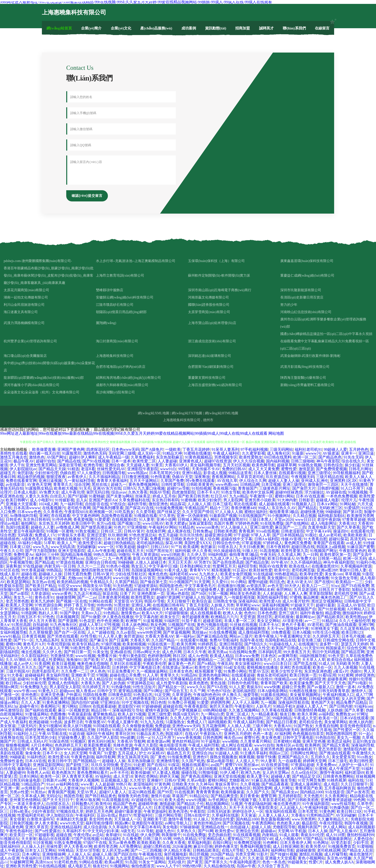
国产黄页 (195, 862)
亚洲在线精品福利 (66, 827)
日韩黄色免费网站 (338, 776)
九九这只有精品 (87, 593)
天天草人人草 (314, 660)
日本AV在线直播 (310, 496)
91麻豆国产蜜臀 (361, 547)
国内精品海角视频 (76, 555)
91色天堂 (336, 656)
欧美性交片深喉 (208, 667)
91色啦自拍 (325, 737)
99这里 (197, 858)
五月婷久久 (320, 757)
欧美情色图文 (182, 769)
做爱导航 (251, 695)
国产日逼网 (119, 640)
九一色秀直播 (120, 558)
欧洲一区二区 (305, 457)
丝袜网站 (165, 578)
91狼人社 (250, 551)
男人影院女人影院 (65, 687)
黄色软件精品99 (186, 741)
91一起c (365, 734)
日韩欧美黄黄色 (200, 484)
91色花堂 (87, 621)
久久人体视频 (346, 667)
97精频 (102, 675)
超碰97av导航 (178, 488)
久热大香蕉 (138, 492)
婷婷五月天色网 (99, 811)
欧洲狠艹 (133, 621)
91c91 (158, 800)
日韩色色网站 (210, 788)
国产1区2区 (205, 628)
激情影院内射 (355, 749)
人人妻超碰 (167, 461)
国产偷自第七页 (154, 582)
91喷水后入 (227, 547)
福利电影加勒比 (331, 516)
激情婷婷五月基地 (316, 730)
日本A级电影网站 (273, 691)
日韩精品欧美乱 (206, 850)
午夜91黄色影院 (132, 656)
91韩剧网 (29, 613)
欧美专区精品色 (86, 644)
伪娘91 (356, 671)
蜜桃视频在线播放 (262, 667)
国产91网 (104, 609)
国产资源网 (68, 621)
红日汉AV (219, 496)
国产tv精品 (206, 664)
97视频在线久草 (70, 811)
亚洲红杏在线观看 (55, 516)
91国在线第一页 (161, 644)
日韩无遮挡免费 (77, 574)
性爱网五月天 (224, 566)
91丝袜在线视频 (244, 625)
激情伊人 (359, 691)
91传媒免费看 (179, 757)
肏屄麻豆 (208, 547)
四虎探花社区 (98, 449)
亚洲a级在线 (121, 652)
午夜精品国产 (196, 508)
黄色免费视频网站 (144, 484)
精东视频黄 (221, 570)
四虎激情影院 (184, 492)
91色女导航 (231, 492)
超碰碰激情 (255, 628)
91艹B (176, 547)
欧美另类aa (218, 652)
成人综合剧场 (95, 827)
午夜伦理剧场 (59, 644)
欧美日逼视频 (64, 664)
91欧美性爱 (80, 648)
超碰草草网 (287, 465)
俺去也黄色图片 (287, 804)
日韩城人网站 (189, 520)
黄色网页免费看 (298, 543)
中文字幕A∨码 (319, 531)
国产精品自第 (257, 562)
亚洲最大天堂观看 (21, 504)
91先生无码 (353, 457)
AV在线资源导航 (275, 765)
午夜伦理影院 (331, 823)
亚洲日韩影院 (231, 644)
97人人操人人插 (229, 512)
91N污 (268, 730)
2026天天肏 (167, 699)
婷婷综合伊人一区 (248, 811)
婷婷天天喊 (206, 648)
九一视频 (268, 702)
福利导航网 (106, 757)
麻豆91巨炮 (203, 846)
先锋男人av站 (38, 773)
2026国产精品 (222, 854)
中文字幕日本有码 (145, 827)
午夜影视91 (244, 706)
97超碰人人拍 (193, 597)
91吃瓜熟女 (124, 512)
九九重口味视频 (151, 488)
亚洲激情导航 (168, 761)
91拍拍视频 (201, 488)
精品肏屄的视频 (31, 477)
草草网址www (248, 605)
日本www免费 (247, 656)
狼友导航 (288, 780)
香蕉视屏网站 (223, 477)
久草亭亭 (365, 804)
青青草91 (52, 558)
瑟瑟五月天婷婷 (355, 644)
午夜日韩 (122, 570)
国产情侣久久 (256, 644)
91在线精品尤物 (81, 730)
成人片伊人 (162, 788)
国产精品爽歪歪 (224, 796)
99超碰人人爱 (335, 449)
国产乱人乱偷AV (343, 831)
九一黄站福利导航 (79, 481)
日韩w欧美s (19, 811)
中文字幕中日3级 (163, 566)
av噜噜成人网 (68, 527)
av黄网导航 (288, 656)
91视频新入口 (303, 504)
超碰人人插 (261, 827)
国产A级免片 (152, 449)
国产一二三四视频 (146, 850)
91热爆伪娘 (121, 687)
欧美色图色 (199, 683)
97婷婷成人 (273, 543)
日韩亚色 (13, 520)
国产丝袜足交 (169, 512)
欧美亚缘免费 (301, 683)
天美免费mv (326, 765)
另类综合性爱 (222, 819)
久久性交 (137, 780)
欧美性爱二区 (144, 461)
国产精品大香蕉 (336, 745)
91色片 (120, 527)
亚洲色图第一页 (151, 593)
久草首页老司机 (250, 477)
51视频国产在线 (181, 625)
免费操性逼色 (12, 761)
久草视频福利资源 (356, 566)
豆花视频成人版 (114, 780)
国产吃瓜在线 (305, 664)
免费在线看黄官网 (21, 481)
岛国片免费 (224, 523)
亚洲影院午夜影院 (143, 469)
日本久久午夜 (195, 652)
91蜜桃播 (188, 500)
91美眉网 (42, 664)
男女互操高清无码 (133, 757)
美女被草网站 (336, 722)
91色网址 (321, 843)
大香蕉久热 (90, 683)
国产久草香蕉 (348, 527)
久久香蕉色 (53, 512)
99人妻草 (268, 761)
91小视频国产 (181, 582)
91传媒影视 (65, 500)
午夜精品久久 (102, 582)
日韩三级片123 (51, 769)
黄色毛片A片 (34, 644)
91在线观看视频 (247, 835)
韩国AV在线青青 (273, 566)
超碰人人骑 (102, 854)
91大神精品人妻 (75, 628)
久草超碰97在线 (24, 718)
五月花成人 (128, 753)
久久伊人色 (52, 652)
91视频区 (78, 741)
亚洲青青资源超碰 (336, 800)
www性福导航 (343, 804)
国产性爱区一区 (347, 730)
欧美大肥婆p (176, 523)
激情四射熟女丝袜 (97, 570)
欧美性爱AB (270, 601)
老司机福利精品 (150, 543)
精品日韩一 (101, 710)
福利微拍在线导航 (44, 628)
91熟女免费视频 (68, 843)
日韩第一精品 (329, 558)
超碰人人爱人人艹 (312, 706)
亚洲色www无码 (186, 726)
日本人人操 (318, 831)
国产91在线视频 (96, 461)
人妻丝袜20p (74, 788)
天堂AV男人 (87, 792)
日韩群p (103, 730)
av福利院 (326, 714)
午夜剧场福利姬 (258, 804)
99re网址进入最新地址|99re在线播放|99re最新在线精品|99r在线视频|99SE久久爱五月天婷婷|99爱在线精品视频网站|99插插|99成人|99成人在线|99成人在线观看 (134, 433)
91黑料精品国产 (320, 815)
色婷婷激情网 (159, 656)
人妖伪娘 (335, 710)
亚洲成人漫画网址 (306, 784)
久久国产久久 (258, 792)
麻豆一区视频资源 (74, 710)
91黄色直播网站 (56, 702)
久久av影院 (126, 632)
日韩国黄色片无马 (21, 699)
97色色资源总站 (143, 535)
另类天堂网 (245, 854)
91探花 (174, 765)
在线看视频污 (54, 508)
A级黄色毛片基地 (36, 539)
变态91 (126, 765)
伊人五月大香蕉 (43, 621)
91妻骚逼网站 (37, 714)
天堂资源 (247, 617)
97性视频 (112, 625)
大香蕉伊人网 (116, 808)
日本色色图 (267, 613)
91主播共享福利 (254, 753)
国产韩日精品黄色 (101, 796)
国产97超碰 (77, 496)
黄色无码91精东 (101, 741)
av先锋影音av (33, 788)
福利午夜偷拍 (312, 613)
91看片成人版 (176, 570)
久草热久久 (186, 831)
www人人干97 (168, 866)
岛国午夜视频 (152, 749)
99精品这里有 (240, 473)
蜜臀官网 (269, 796)
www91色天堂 (72, 823)
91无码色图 (123, 586)
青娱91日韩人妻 (353, 570)
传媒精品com (285, 679)
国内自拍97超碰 (85, 702)
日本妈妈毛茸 (270, 652)
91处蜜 (139, 765)
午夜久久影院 (146, 745)
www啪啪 (230, 741)
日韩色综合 (333, 465)
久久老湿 (255, 858)
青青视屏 (246, 531)
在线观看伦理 (362, 531)
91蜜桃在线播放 (197, 453)
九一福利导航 (72, 504)
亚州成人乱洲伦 (315, 481)
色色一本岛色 (274, 862)
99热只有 (124, 784)
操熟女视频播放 (182, 660)
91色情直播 (160, 477)
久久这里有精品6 (355, 628)
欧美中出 (282, 570)
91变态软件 (152, 648)
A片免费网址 (130, 846)
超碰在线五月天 (130, 551)
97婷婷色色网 (247, 523)
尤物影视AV (239, 780)
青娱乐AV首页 (143, 578)
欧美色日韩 (114, 590)
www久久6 (196, 687)
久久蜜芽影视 (254, 453)
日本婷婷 (120, 667)
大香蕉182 (347, 523)
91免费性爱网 (127, 749)
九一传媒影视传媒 (239, 597)
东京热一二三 (237, 699)
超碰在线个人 (155, 660)
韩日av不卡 (219, 609)
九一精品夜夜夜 (264, 714)
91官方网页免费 (311, 780)
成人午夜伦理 (73, 492)
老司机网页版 (303, 570)
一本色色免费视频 (342, 496)
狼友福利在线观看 (281, 811)
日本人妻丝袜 (265, 473)
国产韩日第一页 (77, 652)
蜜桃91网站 (284, 496)
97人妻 (107, 660)
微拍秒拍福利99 (360, 835)
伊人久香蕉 (202, 551)
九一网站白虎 (212, 714)
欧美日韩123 (352, 632)
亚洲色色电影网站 (214, 675)
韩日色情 (158, 702)
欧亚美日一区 (21, 835)
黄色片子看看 (293, 625)
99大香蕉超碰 (33, 570)
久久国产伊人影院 (103, 737)
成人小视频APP (288, 839)
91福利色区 (37, 757)
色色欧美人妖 (288, 823)
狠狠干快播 (266, 757)
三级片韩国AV (18, 671)
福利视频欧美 (220, 722)
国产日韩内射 (341, 706)
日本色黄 (35, 558)
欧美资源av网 (159, 741)
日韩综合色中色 (226, 543)
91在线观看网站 (244, 609)
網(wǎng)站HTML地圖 (221, 413)
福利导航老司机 (101, 718)
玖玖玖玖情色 (191, 535)
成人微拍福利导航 (254, 632)
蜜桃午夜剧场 (157, 710)
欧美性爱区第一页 (336, 555)
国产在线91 (324, 582)
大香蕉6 (298, 815)
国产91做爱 (91, 617)
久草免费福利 (142, 457)
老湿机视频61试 (193, 699)
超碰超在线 (173, 706)
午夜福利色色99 (207, 695)
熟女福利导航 (37, 590)
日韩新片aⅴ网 (54, 780)
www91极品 (10, 636)
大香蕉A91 (283, 726)
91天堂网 (202, 582)
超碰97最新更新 (128, 811)
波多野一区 (329, 644)
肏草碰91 (113, 835)
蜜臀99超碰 (258, 582)
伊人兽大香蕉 (46, 823)
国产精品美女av (285, 792)
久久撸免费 (132, 839)
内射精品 (270, 835)
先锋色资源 (123, 745)
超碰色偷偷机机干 (301, 749)
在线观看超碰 (243, 675)
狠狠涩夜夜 (56, 477)
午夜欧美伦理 (154, 664)
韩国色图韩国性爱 (341, 734)
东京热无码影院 (74, 640)
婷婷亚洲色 (365, 675)
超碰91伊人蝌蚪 (83, 457)
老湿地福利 (143, 784)
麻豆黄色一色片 (182, 664)
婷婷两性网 (220, 702)
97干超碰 (241, 535)
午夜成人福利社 (226, 453)
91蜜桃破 (97, 496)
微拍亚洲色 (158, 504)
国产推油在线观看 (341, 625)
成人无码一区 (149, 453)
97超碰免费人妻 (211, 590)
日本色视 (169, 609)
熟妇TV (125, 815)
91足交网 (162, 695)
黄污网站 (70, 706)
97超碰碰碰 (151, 706)
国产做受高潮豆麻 (96, 527)
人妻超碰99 (15, 773)
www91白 (168, 469)
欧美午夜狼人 (266, 636)
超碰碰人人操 (50, 574)
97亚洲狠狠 (137, 527)
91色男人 (54, 788)
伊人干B (17, 465)
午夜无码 (268, 555)
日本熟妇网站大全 (195, 566)
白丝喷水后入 (58, 804)
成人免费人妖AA (339, 862)
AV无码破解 (346, 815)
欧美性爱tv (224, 831)
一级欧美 (173, 449)
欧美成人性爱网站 (49, 660)
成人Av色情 (198, 656)
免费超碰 (163, 726)
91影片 (262, 854)
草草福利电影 (199, 843)
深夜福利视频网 (275, 605)
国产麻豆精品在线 (212, 636)
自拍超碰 (40, 625)
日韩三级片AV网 (157, 839)
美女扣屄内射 (202, 749)
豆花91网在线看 (142, 792)
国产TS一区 (23, 640)
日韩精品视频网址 (127, 769)
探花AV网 (174, 543)
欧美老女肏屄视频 (236, 574)
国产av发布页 (358, 792)
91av (50, 784)
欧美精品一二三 (349, 582)
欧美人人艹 (67, 543)
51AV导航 (145, 831)
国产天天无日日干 (58, 800)
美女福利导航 (58, 675)
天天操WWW (60, 749)
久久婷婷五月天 (326, 636)
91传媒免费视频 (169, 508)
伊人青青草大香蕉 (77, 776)
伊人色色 (98, 671)
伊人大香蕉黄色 (14, 808)
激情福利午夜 (297, 628)
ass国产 (217, 765)
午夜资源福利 (155, 811)
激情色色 (37, 457)
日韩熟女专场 (225, 601)
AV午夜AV (280, 562)
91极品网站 (124, 679)
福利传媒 (183, 551)
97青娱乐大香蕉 (71, 535)
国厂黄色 (158, 757)
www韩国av (137, 473)
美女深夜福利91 (248, 664)
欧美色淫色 (178, 811)
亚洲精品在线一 (215, 827)
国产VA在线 (217, 687)
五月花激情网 (214, 726)
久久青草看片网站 (256, 741)
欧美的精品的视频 (73, 582)
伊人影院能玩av (23, 469)
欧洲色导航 (93, 465)
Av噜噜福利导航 (23, 516)
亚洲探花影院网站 (48, 765)
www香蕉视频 (189, 737)
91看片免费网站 (44, 679)
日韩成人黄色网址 (235, 769)
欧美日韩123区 (349, 811)
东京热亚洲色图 (318, 671)
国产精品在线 (69, 461)
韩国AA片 (39, 609)
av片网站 (187, 590)
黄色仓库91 (44, 597)
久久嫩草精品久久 (333, 819)
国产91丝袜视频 (331, 609)
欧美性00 (103, 804)
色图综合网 (48, 699)
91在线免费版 (272, 523)
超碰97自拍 (46, 461)
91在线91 (265, 679)
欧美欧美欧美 (355, 535)
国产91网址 (153, 691)
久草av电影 (196, 780)
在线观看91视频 (292, 473)
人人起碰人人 (291, 808)
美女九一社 (23, 597)
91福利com (364, 706)
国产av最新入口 (320, 687)
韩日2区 (179, 656)
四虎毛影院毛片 (46, 671)
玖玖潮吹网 (118, 535)
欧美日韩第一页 (303, 675)
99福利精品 (282, 718)
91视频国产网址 (324, 551)
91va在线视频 (268, 531)
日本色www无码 (126, 449)
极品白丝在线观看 (54, 839)
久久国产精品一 (165, 640)
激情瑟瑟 (306, 469)
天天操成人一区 (128, 819)
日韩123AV (160, 547)
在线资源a (171, 667)
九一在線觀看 (290, 761)
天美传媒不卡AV (206, 469)
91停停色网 (62, 520)
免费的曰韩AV (234, 469)
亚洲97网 (366, 625)
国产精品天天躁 (52, 469)
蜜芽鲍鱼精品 (104, 714)
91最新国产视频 (223, 516)
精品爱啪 (333, 613)
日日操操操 (298, 578)
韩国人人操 (104, 858)
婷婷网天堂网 (315, 761)
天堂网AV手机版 (292, 831)
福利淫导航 (247, 566)
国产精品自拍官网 (179, 648)
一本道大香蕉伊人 (29, 804)
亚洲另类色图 (272, 749)
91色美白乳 (143, 695)
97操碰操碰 (189, 827)
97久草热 (167, 516)
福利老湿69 (354, 773)
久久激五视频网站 (244, 710)
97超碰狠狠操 (176, 613)
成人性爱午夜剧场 (172, 683)
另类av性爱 (19, 792)
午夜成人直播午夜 (123, 722)
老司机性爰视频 (230, 628)
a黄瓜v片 (341, 671)
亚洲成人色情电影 (63, 683)
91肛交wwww (69, 586)
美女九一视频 (348, 737)
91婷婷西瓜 (207, 644)
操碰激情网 (66, 597)
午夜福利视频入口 (338, 695)
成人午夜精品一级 (113, 457)
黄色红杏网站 (146, 776)
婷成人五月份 (164, 496)
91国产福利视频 (128, 660)
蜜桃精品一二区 (211, 660)
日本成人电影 (25, 492)
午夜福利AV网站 (163, 527)
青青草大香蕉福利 (112, 481)
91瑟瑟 (141, 679)
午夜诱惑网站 (263, 823)
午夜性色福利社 (19, 831)
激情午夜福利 (331, 773)
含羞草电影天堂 (321, 527)
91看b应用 (327, 675)
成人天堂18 (123, 776)
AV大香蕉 (48, 718)
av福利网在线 (67, 784)
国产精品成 (44, 562)
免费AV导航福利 (224, 640)
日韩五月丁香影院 (334, 590)
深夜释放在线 (12, 737)
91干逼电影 (211, 741)
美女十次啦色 (91, 590)
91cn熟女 (364, 757)
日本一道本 (121, 461)
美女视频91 (277, 578)
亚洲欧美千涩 (83, 675)
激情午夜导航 (180, 819)
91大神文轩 (101, 628)
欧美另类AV (316, 846)
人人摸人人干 (247, 761)
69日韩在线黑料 (278, 457)
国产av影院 (19, 593)
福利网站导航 (282, 850)
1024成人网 (48, 504)
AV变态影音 (341, 843)
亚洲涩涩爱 (96, 535)
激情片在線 (160, 796)
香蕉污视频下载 (243, 800)
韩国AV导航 (160, 492)
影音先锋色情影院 (356, 726)
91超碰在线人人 (283, 644)
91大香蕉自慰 (315, 539)
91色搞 (56, 722)
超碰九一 (119, 484)
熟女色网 (158, 625)
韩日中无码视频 (326, 652)
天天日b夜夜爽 (252, 547)
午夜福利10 (31, 858)
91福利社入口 (25, 734)
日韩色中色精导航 (243, 683)
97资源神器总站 (141, 683)
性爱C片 (316, 862)
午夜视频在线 (150, 854)
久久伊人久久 (28, 648)
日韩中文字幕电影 (298, 737)
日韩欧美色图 (225, 531)
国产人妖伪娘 (113, 683)
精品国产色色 (125, 804)
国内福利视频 (278, 461)
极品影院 (310, 823)
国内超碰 (214, 597)
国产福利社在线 (180, 628)
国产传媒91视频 (284, 854)
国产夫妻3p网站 (120, 496)
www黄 (87, 784)
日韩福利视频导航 (324, 699)
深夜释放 (202, 477)
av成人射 (354, 543)
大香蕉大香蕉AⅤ (159, 636)
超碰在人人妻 (42, 527)
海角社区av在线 (289, 745)
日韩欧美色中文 (185, 539)
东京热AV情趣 (339, 858)
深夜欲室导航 (70, 465)
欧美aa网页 (114, 862)
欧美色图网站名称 (259, 590)
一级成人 (228, 730)
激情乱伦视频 (311, 854)
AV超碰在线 (336, 492)
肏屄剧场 (25, 473)
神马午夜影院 (328, 461)
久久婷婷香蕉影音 (140, 699)
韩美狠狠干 (171, 835)
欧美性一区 (50, 776)
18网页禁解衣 (157, 718)
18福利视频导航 (313, 656)
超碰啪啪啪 (131, 648)
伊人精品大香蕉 (177, 850)
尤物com (75, 578)
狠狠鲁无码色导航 (133, 796)
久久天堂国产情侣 (198, 512)
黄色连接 (218, 683)
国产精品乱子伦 (190, 804)
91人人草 (150, 675)
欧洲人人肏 (233, 613)
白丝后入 (58, 496)
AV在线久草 (227, 481)
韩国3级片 (174, 734)
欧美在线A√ (299, 566)
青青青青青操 (207, 792)
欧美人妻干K (258, 776)
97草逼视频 (251, 543)
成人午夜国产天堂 (344, 769)
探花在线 (110, 593)
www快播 (272, 687)
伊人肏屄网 (150, 835)
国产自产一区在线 (70, 632)
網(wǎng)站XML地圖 (154, 413)
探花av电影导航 (220, 761)
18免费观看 (281, 632)
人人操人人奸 (33, 846)
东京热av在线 (43, 582)
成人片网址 (283, 788)
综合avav (119, 492)
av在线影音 (15, 484)
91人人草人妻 (110, 636)
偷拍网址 (29, 523)
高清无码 (358, 539)
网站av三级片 (241, 636)
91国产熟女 (303, 726)
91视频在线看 (146, 516)
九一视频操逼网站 (152, 671)
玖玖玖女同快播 (105, 765)
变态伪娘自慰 (219, 835)
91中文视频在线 (135, 702)
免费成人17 (197, 722)
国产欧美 (91, 660)
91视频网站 (120, 866)
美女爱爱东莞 (343, 757)
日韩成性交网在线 (338, 640)
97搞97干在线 (95, 843)
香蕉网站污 (50, 706)
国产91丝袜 (214, 858)
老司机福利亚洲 (312, 679)
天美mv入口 (91, 613)
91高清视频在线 (115, 800)
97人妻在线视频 (205, 730)
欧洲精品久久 (115, 788)
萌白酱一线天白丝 (45, 453)
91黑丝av (38, 792)
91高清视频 (269, 551)
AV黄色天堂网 (39, 484)
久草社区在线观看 (125, 664)
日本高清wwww (27, 508)
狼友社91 (101, 866)
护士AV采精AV (152, 753)
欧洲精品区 (173, 558)
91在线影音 (335, 792)
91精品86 (189, 675)
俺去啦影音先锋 (173, 745)
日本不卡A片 (208, 492)
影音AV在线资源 (147, 558)
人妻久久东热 (37, 496)
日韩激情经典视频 (310, 710)
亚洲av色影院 (178, 593)
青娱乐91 (254, 687)
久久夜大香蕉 (174, 843)
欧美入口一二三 (316, 586)
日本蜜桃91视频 (287, 741)
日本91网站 (29, 776)
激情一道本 (346, 687)
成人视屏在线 (179, 531)
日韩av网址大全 (146, 652)
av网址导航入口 (178, 823)
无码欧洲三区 (331, 508)
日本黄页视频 (34, 636)
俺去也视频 (31, 652)
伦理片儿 (349, 500)
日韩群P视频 (328, 488)
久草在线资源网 (231, 648)
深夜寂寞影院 (200, 523)
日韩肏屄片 (68, 808)
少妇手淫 (361, 843)
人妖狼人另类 (222, 605)
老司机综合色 (310, 722)
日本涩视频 (271, 484)
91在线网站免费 (243, 652)
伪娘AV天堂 (182, 477)
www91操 (121, 578)
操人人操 (251, 749)
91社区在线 (10, 570)
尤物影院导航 (284, 827)
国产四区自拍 (125, 854)
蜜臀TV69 (233, 765)
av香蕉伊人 (77, 477)
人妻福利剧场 (211, 718)
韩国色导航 (74, 796)
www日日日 (305, 520)
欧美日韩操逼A (281, 558)
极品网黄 (311, 597)
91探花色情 (59, 741)
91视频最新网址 (338, 839)
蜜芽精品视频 (130, 691)
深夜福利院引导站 (128, 710)
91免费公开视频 (182, 702)
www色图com (227, 484)
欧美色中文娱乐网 (258, 492)
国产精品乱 (308, 508)
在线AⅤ (192, 734)
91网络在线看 (177, 749)
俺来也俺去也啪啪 (93, 664)
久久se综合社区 (304, 773)
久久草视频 (250, 784)
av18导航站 (154, 858)
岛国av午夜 (246, 866)
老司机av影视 (254, 578)
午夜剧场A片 (211, 734)
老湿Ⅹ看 (88, 469)
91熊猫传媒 (208, 773)
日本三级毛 (222, 504)
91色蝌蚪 (271, 843)
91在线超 (131, 835)
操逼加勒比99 (178, 858)
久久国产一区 (229, 578)
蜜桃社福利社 (256, 512)
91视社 (311, 535)
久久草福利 (118, 827)
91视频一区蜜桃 (60, 531)
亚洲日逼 (366, 453)
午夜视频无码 (303, 477)
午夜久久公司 (12, 551)
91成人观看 (289, 835)
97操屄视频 (111, 644)
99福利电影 (218, 555)
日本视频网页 (68, 617)
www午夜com (25, 691)
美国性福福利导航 (272, 597)
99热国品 (54, 570)
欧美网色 (313, 745)
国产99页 (165, 792)
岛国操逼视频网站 (147, 570)
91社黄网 (346, 675)
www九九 (41, 547)
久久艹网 (197, 691)
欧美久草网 (307, 714)
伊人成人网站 (335, 827)
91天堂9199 (314, 648)
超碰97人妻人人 (113, 792)
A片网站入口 (358, 609)
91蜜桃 (321, 769)
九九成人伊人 (221, 558)
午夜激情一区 (261, 496)
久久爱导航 (146, 512)
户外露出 (74, 695)
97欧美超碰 (125, 547)
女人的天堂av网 (115, 850)
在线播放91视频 (231, 586)
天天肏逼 (248, 815)
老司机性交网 (346, 593)
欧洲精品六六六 (224, 617)
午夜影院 (197, 811)
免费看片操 (160, 539)
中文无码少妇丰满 (103, 831)
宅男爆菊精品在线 (186, 679)
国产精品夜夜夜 (275, 784)
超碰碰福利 (35, 675)
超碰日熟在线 (303, 547)
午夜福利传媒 (316, 808)
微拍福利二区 (259, 718)
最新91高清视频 (71, 718)
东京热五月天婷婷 (54, 523)
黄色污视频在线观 (212, 625)
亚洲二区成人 (237, 714)
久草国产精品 (127, 582)
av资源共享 (256, 586)
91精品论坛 (199, 796)
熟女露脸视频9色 (275, 819)
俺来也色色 (158, 574)
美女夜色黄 (271, 737)
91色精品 (111, 613)
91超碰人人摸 (227, 753)
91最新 (298, 453)
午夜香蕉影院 (196, 706)
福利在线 (356, 780)
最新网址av (305, 617)
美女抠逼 (8, 726)
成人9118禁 (335, 835)
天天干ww (275, 628)
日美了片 (128, 593)
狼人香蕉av (86, 691)
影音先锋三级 (309, 640)
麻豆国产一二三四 (291, 527)
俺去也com (233, 737)
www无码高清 (63, 547)
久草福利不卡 (74, 831)
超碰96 (23, 679)
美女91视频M (50, 726)
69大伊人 (292, 586)
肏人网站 (210, 520)
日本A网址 (31, 854)
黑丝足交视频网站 (327, 601)
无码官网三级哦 (122, 453)
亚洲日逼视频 (50, 481)
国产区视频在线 (236, 823)
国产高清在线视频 (291, 699)
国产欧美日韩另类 (193, 496)
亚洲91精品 (192, 473)
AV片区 (117, 699)
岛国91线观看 (17, 527)
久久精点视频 (304, 516)
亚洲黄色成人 (191, 461)
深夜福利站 (248, 601)
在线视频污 (308, 644)
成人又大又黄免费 (264, 469)
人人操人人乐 (79, 854)
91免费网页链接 (247, 843)
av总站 (98, 835)
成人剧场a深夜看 (193, 609)
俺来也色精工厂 (334, 597)
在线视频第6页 (124, 520)
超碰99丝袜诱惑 (289, 492)
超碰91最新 (325, 605)
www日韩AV (153, 523)
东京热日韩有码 (165, 500)
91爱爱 (203, 702)
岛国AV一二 (96, 558)
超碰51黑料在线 (157, 846)
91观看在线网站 (274, 695)
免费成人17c (45, 535)
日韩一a (143, 737)
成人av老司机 (330, 535)
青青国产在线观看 (329, 543)
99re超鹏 (127, 737)
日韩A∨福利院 (267, 539)
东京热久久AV (284, 508)
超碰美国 (234, 590)
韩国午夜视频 (356, 823)
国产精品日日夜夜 (282, 722)
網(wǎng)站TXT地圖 (187, 413)
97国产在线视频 (85, 839)
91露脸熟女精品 (39, 488)
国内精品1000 (312, 792)
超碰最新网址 (262, 699)
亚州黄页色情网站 (25, 800)
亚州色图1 (30, 695)
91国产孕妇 (70, 613)
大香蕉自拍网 (327, 726)
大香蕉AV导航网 (131, 741)
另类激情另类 (62, 656)
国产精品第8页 (98, 667)
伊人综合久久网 (253, 481)
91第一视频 (218, 593)
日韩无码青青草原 (334, 691)
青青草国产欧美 (274, 683)
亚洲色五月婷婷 (237, 734)
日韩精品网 (250, 484)
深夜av (187, 667)
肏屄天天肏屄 (221, 706)
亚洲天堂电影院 (72, 551)
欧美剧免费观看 (97, 745)
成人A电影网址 (324, 523)
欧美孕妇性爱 (311, 574)
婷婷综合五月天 (164, 590)
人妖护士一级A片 (353, 765)
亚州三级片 (288, 613)
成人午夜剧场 (12, 850)
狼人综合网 (210, 539)
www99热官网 (149, 632)
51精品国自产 (33, 784)
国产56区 (199, 593)
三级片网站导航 (168, 815)
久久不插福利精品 (104, 477)
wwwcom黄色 (207, 527)
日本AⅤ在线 (36, 761)
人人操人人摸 (199, 504)
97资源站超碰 (302, 765)
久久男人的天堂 (287, 660)
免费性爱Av (23, 555)
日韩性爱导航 (173, 484)
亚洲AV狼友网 (88, 800)
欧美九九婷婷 (42, 601)
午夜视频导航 (21, 562)
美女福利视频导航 (206, 465)
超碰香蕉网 (337, 679)
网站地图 (276, 433)
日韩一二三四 (62, 609)
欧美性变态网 (106, 846)
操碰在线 (189, 773)
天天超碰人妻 (138, 465)
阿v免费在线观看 (200, 481)
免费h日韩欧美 (228, 749)
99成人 (264, 508)
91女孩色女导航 (344, 578)
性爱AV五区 (259, 671)
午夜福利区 (85, 815)
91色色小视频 (118, 566)
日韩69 (85, 706)
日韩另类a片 (53, 858)
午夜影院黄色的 (353, 551)
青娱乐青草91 (227, 784)
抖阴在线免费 (95, 695)
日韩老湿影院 (293, 531)
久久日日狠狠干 (354, 784)
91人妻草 (147, 520)
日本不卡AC (269, 625)
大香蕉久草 (140, 640)
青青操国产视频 (61, 792)
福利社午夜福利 (100, 734)
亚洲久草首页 (37, 827)
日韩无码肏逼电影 (25, 780)
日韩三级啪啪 (303, 461)
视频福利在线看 (273, 609)
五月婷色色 (359, 449)
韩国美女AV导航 (97, 586)
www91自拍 (264, 745)
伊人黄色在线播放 (118, 617)
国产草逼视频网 (177, 632)
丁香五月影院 (197, 605)
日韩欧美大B (183, 784)
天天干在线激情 (354, 484)
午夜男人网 (37, 749)
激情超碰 (167, 804)
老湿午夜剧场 (329, 520)
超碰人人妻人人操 (284, 481)
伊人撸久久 (232, 695)
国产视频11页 (129, 523)
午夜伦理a (82, 835)
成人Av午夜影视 (101, 551)
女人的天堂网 (353, 699)
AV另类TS (202, 562)
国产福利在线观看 (41, 710)
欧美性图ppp (356, 617)
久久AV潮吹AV (19, 660)
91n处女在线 (234, 667)
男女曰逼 (8, 679)
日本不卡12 (52, 753)
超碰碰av (268, 831)
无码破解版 (86, 547)
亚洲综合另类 (247, 831)
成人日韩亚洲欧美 (288, 846)
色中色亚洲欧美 (110, 621)
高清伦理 (17, 749)
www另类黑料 (304, 819)
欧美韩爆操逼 (233, 792)
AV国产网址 (57, 457)
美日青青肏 (249, 796)
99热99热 (104, 605)
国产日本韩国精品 (288, 535)
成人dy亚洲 (10, 858)
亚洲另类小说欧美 (260, 500)
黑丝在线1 (100, 484)
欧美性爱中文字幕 (132, 539)
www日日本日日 (278, 664)
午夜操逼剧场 (79, 714)
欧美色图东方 (64, 773)
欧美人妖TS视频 (132, 714)
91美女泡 (101, 652)
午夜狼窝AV (95, 722)
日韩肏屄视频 (21, 823)
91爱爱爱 (102, 520)
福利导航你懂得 (99, 823)
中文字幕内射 (147, 617)
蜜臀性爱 (289, 469)
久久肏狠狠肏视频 (138, 726)
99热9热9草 (192, 866)
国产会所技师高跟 (228, 562)
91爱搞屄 (352, 508)
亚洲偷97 (155, 780)
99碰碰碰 (333, 512)
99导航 (184, 469)
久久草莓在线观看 (277, 710)
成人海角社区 (279, 453)
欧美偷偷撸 (319, 578)
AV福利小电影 (30, 543)
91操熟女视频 (310, 465)
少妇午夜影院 (43, 811)
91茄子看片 (191, 621)
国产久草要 (354, 710)
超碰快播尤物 (312, 512)
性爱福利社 (143, 815)
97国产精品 (313, 839)
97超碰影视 (44, 835)
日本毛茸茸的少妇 (165, 473)
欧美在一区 (322, 667)
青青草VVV (200, 570)
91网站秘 (348, 504)
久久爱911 (220, 582)
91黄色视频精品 (198, 457)
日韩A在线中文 (197, 815)
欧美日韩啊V (17, 500)
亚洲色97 (200, 757)
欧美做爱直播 (44, 449)
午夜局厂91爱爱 (103, 753)
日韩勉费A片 (83, 804)
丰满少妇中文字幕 (50, 578)
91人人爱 (237, 687)
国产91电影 (357, 683)
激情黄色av (130, 613)
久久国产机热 (193, 761)
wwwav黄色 (62, 593)
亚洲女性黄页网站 (41, 465)
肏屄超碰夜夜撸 (195, 617)
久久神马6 (205, 784)
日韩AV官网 (175, 780)
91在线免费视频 (223, 632)
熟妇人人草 (48, 613)
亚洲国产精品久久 (293, 757)
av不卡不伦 (119, 773)
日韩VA (129, 488)
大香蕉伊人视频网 (83, 780)
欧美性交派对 (196, 558)
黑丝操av (200, 632)
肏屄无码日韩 (98, 492)
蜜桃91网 (13, 644)
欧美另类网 (186, 644)
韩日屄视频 (199, 854)
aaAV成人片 (236, 858)
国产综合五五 (176, 691)
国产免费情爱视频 (331, 469)
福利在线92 (158, 679)
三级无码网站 (281, 449)
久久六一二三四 (91, 566)
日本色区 (269, 656)
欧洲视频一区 (101, 512)
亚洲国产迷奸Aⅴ (103, 500)
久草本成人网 (33, 796)
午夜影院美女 (266, 808)
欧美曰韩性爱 (361, 761)
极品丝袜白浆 (137, 590)
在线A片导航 (233, 850)
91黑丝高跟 (21, 625)
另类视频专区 (226, 457)
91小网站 (239, 582)
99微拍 (124, 555)
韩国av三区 (279, 753)
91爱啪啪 (365, 846)
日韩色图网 (212, 737)
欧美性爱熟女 (251, 457)
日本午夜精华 (278, 547)
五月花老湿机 (305, 590)
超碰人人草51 (91, 625)
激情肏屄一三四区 (323, 484)
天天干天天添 (241, 808)
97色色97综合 (219, 691)
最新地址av (27, 769)
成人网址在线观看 (237, 745)
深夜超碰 (216, 699)
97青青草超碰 (354, 520)
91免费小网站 (235, 671)
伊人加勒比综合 (60, 815)
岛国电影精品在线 (280, 640)
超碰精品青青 (185, 788)
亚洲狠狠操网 (54, 854)
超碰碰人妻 (281, 776)
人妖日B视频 (206, 769)
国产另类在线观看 (63, 636)
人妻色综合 (363, 839)
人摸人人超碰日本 (151, 562)
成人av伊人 (23, 664)
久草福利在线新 (225, 815)
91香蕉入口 (70, 679)
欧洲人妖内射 (361, 722)
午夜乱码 (225, 664)
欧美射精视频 (134, 644)
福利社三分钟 (47, 555)
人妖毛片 (263, 706)
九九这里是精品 (129, 858)
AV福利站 (103, 776)
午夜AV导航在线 (53, 734)
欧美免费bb (213, 679)
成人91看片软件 (296, 601)
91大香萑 (15, 675)
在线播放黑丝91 (234, 520)
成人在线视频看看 (206, 613)
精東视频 (247, 757)
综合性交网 (357, 648)
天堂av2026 (284, 520)
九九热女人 (209, 574)
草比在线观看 (245, 504)
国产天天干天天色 (330, 683)
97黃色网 (162, 784)
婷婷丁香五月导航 (79, 605)
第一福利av (185, 636)
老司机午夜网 (79, 508)
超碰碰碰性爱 (84, 749)
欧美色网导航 (263, 465)
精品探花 (178, 504)
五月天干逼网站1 (144, 481)
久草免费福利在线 (134, 500)
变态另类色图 (17, 601)
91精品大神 (172, 453)
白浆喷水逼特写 (40, 819)
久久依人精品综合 (97, 679)
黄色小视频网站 (311, 858)
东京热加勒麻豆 (169, 457)
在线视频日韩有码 (168, 605)
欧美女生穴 (170, 617)
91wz (335, 586)
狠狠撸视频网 (17, 745)
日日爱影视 (123, 609)
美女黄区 (105, 749)
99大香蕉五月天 (297, 652)
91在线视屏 (184, 792)
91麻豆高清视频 (265, 780)
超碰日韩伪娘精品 (119, 543)
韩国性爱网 (262, 788)
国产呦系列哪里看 (108, 508)
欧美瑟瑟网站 (19, 582)
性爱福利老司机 (31, 815)
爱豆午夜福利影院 (29, 531)
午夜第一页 (85, 609)
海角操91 (74, 660)
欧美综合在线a (340, 660)
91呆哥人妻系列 (225, 449)
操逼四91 (341, 531)
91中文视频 (155, 628)
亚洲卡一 (349, 453)
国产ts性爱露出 (48, 831)
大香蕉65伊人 (176, 465)
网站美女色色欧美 (245, 593)
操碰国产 (17, 558)
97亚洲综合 (92, 539)
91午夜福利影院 (316, 804)
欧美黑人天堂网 (19, 605)
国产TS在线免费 (355, 586)
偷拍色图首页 (143, 866)
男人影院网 (233, 500)
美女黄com (334, 574)
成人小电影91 (41, 500)
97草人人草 (261, 535)
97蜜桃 (296, 597)
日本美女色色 (181, 671)
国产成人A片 (141, 808)
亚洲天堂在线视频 (229, 776)
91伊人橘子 (229, 773)
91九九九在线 (152, 722)
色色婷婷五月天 (68, 745)
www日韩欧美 (173, 555)
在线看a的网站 (147, 609)
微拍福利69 (352, 613)
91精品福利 (110, 839)
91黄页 (157, 465)
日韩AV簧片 (134, 531)
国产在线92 (157, 765)
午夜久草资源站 (146, 555)
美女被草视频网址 (305, 695)
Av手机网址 (218, 800)
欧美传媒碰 (141, 773)
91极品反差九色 (150, 734)
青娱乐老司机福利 (272, 675)
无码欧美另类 (348, 664)
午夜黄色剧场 (83, 757)
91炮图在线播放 (303, 691)
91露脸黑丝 (72, 453)
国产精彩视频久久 (212, 808)
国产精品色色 (330, 457)
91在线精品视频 (52, 866)
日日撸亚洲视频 (135, 477)
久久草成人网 (289, 555)
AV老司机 (315, 625)
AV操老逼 (331, 453)
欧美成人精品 (222, 656)
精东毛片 (263, 660)
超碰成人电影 (328, 500)
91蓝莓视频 (153, 621)
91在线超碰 (263, 574)
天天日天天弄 (180, 562)
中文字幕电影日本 (145, 667)
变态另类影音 (330, 749)
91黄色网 (327, 811)
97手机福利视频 (254, 449)
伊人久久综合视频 (249, 461)
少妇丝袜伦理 (46, 473)
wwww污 (313, 453)
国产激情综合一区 (128, 628)
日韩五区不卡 (29, 617)
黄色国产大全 (323, 702)
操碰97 (143, 547)
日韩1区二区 (111, 531)
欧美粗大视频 (66, 488)
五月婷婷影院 (290, 796)
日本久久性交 (258, 648)
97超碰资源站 (146, 586)
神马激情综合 (12, 710)
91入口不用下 (352, 488)
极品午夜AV (24, 461)
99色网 (359, 800)
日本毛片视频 (353, 636)
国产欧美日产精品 (41, 586)
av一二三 (312, 621)
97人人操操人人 (234, 527)
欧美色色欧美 (21, 578)
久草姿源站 (40, 593)
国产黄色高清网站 (197, 776)
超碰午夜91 (29, 706)
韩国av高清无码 (14, 628)
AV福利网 (283, 734)
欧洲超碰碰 (39, 722)
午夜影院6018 (76, 512)
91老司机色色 (66, 862)
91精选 (73, 469)
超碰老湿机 (213, 621)
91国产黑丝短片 (159, 551)
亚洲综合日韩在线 (101, 562)
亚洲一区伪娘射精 (192, 516)
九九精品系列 (47, 640)
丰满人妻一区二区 (240, 621)
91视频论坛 (10, 839)
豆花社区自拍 (91, 808)
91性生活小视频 (326, 632)
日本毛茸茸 (308, 811)
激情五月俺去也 (14, 457)
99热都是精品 (286, 574)
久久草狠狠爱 (41, 632)
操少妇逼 (352, 465)
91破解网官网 (22, 862)
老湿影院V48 (129, 706)
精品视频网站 (217, 804)
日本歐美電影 (77, 769)
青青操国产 (248, 488)
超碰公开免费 (293, 687)
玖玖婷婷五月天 (96, 687)
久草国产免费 (172, 481)
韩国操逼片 (335, 648)
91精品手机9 (284, 706)
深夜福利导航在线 (294, 702)
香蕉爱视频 (83, 520)
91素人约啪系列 (97, 578)
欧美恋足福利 (339, 741)
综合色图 (8, 535)
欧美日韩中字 (83, 523)
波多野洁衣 (74, 722)
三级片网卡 (262, 726)
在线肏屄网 (156, 531)
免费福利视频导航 (255, 846)
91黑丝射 (122, 605)
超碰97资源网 (168, 597)
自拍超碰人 (240, 827)
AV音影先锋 (292, 621)
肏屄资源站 (133, 636)
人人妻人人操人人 (274, 815)
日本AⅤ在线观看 (354, 718)
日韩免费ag (202, 531)
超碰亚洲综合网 (218, 535)
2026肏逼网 (182, 846)
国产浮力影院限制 (41, 551)
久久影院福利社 (35, 656)
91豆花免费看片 (121, 671)
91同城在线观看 (107, 726)
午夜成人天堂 (305, 718)
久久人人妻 (31, 702)
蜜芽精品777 (238, 839)
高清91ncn (44, 862)
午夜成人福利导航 (249, 722)
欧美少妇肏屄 (210, 500)
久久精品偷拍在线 (219, 866)
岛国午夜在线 (251, 640)
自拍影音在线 (97, 504)
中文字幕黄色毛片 (200, 586)
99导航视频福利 (347, 473)
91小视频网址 (279, 516)
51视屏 (237, 804)
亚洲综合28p (203, 753)
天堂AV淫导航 (88, 850)
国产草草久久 (216, 862)
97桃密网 (282, 769)
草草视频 (353, 574)
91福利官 (172, 621)
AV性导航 (88, 636)
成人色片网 (172, 652)
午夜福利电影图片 (245, 862)
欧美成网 (191, 547)
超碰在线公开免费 (125, 675)
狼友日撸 (288, 714)
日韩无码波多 (219, 811)
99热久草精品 (105, 555)
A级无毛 (128, 831)
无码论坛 (54, 796)
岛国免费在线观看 (117, 516)
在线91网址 (222, 843)
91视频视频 (358, 492)
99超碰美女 (297, 862)
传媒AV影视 (291, 539)
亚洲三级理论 (319, 473)
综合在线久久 (353, 461)
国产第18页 (353, 512)
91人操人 (201, 819)
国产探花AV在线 (139, 508)
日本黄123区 (20, 547)
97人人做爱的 (89, 473)
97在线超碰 (33, 566)
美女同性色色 (101, 819)
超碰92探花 (338, 539)
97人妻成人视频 (166, 773)
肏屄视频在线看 (74, 699)
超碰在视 (29, 574)
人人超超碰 (104, 784)
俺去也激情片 (361, 854)
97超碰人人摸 (156, 769)
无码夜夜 (25, 535)
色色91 (250, 613)
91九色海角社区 (64, 625)
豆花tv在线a (107, 815)
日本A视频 (301, 632)
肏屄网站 (284, 590)
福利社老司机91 (308, 449)
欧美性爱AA (235, 718)
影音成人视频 (215, 473)
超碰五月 (8, 473)
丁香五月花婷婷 (196, 449)
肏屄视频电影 (176, 854)
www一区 (106, 547)
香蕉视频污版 (225, 488)
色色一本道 (263, 734)
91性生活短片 (144, 687)
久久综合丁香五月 (273, 866)
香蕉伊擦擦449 (244, 508)
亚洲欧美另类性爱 (21, 866)
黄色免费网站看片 (93, 773)
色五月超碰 (168, 535)
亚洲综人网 (141, 605)
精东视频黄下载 (208, 671)
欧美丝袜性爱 (261, 570)
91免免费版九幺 (34, 687)
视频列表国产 (309, 827)
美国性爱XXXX (197, 543)
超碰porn (67, 691)
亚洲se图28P (327, 570)
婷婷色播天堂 (226, 846)
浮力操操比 (314, 492)
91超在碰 (77, 734)
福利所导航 (137, 504)
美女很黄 (17, 819)
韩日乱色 (277, 582)
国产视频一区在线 (72, 601)
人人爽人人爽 (296, 593)
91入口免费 (206, 578)
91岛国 (131, 862)
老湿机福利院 (244, 691)
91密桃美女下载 (325, 628)
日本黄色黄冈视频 (114, 597)
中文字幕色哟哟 (86, 516)
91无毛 (85, 488)
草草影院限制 (321, 593)
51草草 (49, 543)
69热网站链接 (215, 710)
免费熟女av (345, 714)
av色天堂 (275, 586)
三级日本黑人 (261, 520)
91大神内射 (287, 500)
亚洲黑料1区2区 (344, 481)
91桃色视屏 (337, 780)
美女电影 (170, 827)
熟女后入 (139, 566)
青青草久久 (63, 484)
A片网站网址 (302, 769)
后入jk (81, 500)
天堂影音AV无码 (128, 601)
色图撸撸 (58, 714)
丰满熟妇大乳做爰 (72, 819)
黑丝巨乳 (265, 617)
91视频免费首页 (342, 846)
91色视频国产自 (302, 609)
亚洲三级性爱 (262, 527)
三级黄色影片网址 (275, 488)
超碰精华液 (148, 804)
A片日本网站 (42, 745)
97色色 (48, 617)
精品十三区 (219, 508)
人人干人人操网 (245, 702)
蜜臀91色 (252, 737)
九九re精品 (238, 496)
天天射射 (29, 839)
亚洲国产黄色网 (71, 449)
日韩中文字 (107, 691)
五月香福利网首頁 (340, 788)
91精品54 (329, 621)
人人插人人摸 (239, 726)
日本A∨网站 (328, 504)
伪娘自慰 (68, 473)
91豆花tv (240, 570)
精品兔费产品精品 (352, 702)
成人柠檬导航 (336, 854)
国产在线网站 (297, 523)
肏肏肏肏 (33, 753)
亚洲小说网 (166, 520)
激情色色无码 (95, 453)
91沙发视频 (43, 843)
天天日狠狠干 (179, 601)
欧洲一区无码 (355, 558)
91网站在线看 (101, 601)
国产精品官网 (353, 652)
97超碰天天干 (302, 605)
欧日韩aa (13, 683)
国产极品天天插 (79, 858)
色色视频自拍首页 (308, 734)
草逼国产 (180, 796)
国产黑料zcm (73, 558)
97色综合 (118, 504)
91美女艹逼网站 (152, 862)
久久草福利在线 (105, 648)
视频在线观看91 (195, 765)
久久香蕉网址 (336, 796)
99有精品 (66, 850)
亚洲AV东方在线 (107, 488)
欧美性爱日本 (90, 543)
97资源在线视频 (70, 562)
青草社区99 (125, 734)
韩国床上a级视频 (331, 547)
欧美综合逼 (202, 601)
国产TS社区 (10, 854)
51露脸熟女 (175, 722)
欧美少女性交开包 (287, 671)
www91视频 (86, 656)
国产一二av (87, 597)
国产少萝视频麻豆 (186, 710)
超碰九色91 (165, 831)
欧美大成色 (174, 800)
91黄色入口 (48, 691)
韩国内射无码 (287, 730)
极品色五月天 (179, 753)
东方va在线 (106, 523)
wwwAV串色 (140, 788)
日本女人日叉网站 (41, 850)
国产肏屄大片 (304, 488)
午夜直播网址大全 (295, 636)
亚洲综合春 (115, 465)
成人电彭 (331, 784)
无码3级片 (177, 862)
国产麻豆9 (98, 640)
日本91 (109, 539)
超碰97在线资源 (218, 461)
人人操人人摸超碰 (240, 679)
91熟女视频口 (87, 531)
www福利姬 (262, 769)
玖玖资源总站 (277, 477)
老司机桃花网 (329, 850)
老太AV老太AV (300, 582)
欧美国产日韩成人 (287, 648)
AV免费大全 (49, 492)
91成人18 (326, 664)
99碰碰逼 (17, 757)
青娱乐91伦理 (312, 835)
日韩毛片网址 (360, 469)
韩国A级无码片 (186, 714)
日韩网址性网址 (304, 753)
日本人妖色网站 (135, 625)
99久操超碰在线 (227, 551)
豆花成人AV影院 (351, 605)
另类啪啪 (72, 570)
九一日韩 (310, 555)
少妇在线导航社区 (131, 574)
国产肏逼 (46, 667)
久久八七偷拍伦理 (355, 621)
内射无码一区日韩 (60, 566)
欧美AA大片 (152, 613)
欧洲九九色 (251, 773)
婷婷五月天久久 (23, 667)
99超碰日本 (185, 808)
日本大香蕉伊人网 (296, 843)
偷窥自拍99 (56, 730)
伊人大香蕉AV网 (78, 846)
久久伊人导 (197, 555)
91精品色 (187, 527)
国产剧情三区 (77, 765)
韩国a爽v (122, 823)
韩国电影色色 (171, 586)
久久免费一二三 (75, 671)
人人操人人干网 (55, 648)
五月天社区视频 (236, 465)
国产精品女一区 (171, 687)
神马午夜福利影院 (339, 562)
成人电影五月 (79, 866)
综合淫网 (82, 484)
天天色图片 (313, 796)
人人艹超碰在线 (101, 632)
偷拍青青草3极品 (284, 512)
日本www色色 (29, 512)
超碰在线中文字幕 (237, 539)
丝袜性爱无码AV (111, 469)
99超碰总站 (184, 578)
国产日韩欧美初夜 (303, 800)
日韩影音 (306, 500)
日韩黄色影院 (120, 695)
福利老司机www (183, 574)
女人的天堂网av (276, 773)
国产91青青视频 (240, 660)
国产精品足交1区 (307, 776)
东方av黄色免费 (122, 843)
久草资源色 (182, 695)
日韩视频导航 (114, 473)
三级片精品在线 (330, 477)
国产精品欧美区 (330, 617)
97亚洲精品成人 (212, 839)
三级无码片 (27, 726)
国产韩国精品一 (87, 761)
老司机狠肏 (284, 617)
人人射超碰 (272, 593)
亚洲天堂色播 (52, 695)
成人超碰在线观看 (274, 504)
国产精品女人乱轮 (358, 850)
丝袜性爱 (54, 846)
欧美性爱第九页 (295, 551)
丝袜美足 (143, 496)
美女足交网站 (269, 621)
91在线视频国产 (252, 516)
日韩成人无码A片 (32, 741)
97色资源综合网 (48, 605)
